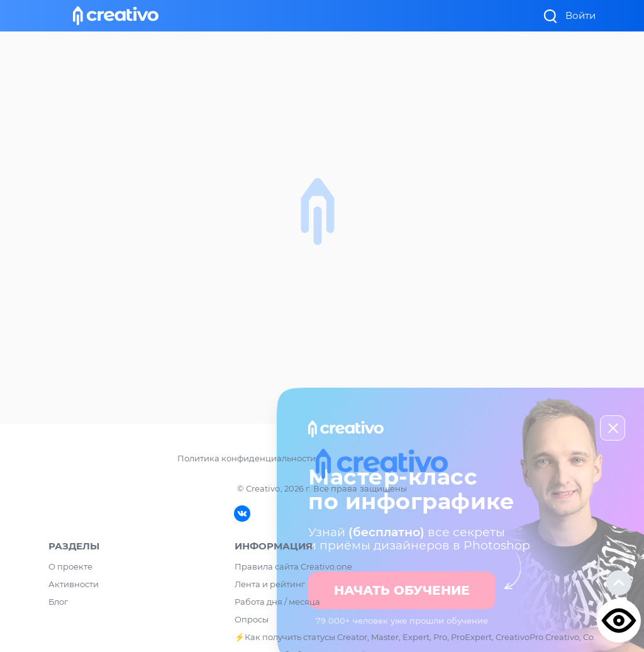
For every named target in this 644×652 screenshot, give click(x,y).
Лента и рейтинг (270, 584)
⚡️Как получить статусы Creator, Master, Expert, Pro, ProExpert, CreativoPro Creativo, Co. (415, 637)
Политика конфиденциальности (246, 458)
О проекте (70, 566)
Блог (58, 602)
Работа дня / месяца (277, 602)
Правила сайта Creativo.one (293, 566)
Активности (74, 584)
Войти (580, 15)
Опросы (252, 619)
